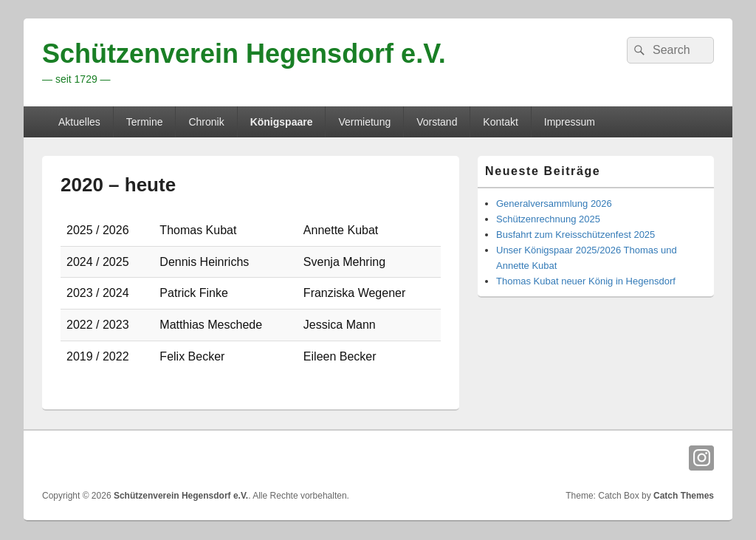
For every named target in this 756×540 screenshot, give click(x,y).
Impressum (570, 122)
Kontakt (500, 122)
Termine (145, 122)
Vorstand (437, 122)
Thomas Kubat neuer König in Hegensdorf (586, 281)
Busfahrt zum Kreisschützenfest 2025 (575, 235)
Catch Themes (684, 496)
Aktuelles (79, 122)
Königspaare (282, 122)
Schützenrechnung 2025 (548, 219)
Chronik (206, 122)
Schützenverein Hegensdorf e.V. (244, 54)
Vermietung (364, 122)
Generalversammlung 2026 (554, 204)
